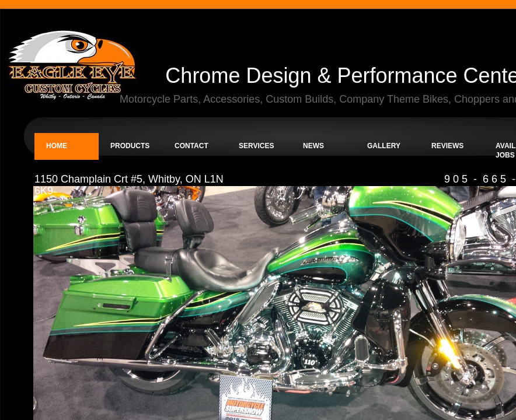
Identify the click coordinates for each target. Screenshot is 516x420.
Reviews (447, 146)
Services (256, 146)
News (313, 146)
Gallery (384, 146)
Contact (191, 146)
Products (130, 146)
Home (57, 146)
